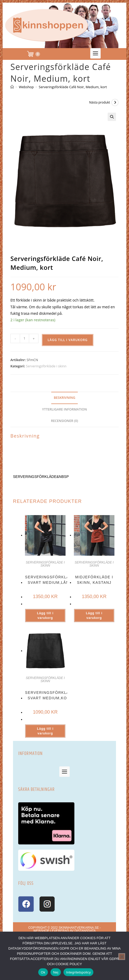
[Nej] (122, 957)
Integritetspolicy (78, 972)
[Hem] (12, 87)
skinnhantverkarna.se (79, 928)
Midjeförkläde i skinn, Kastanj (94, 580)
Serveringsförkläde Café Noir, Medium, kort (73, 87)
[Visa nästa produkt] (115, 103)
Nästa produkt (100, 102)
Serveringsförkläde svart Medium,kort (50, 695)
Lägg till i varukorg (68, 340)
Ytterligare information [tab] (64, 409)
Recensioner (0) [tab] (64, 421)
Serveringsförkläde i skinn (46, 366)
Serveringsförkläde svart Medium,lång (50, 580)
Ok (43, 972)
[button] (95, 53)
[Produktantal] (24, 338)
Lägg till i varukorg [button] (45, 616)
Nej (56, 972)
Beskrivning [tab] (65, 398)
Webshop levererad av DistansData (64, 931)
